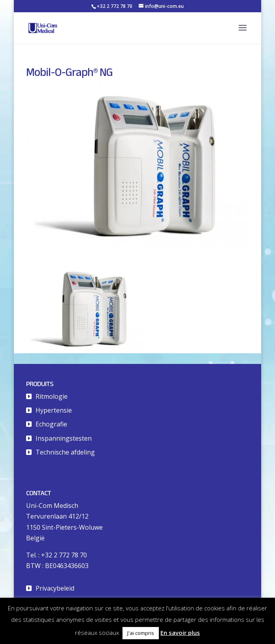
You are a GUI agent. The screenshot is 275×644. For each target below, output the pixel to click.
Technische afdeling (65, 452)
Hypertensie (54, 410)
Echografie (51, 424)
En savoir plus (180, 633)
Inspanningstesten (64, 438)
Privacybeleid (55, 588)
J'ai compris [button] (141, 633)
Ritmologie (52, 396)
